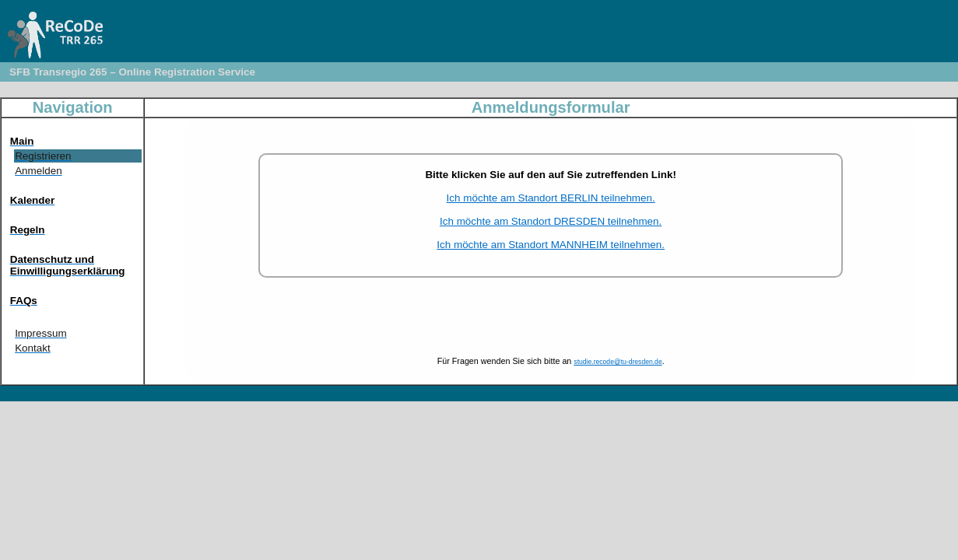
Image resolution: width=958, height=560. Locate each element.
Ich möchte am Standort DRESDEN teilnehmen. (551, 221)
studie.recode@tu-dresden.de (618, 362)
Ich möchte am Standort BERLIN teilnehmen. (551, 198)
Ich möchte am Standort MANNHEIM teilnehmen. (551, 245)
